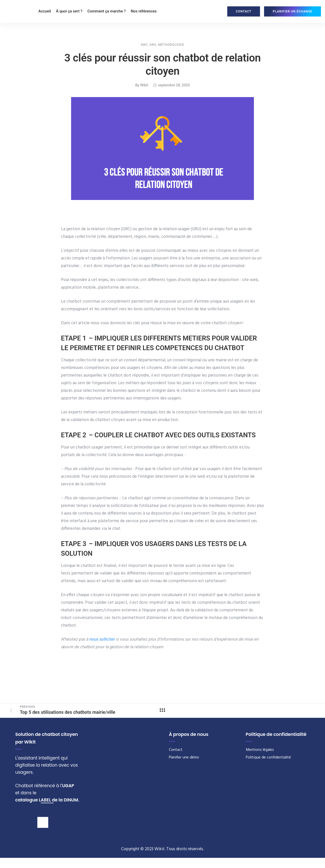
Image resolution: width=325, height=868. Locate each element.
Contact (176, 750)
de (55, 800)
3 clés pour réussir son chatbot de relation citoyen (162, 64)
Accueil (45, 11)
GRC (144, 45)
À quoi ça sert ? (69, 11)
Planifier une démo (184, 757)
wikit (144, 85)
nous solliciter (102, 639)
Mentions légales (260, 750)
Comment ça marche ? (107, 11)
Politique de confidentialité (268, 757)
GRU (153, 45)
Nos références (144, 11)
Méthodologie (171, 45)
